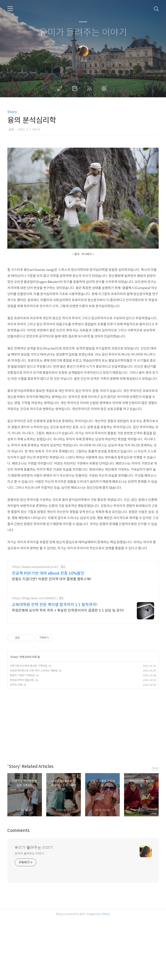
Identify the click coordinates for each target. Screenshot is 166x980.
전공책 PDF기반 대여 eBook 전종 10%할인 (48, 634)
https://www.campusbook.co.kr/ (35, 627)
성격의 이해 (16, 745)
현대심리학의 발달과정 (22, 741)
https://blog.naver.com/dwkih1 (34, 659)
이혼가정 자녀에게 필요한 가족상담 (29, 726)
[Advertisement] (83, 172)
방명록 (75, 88)
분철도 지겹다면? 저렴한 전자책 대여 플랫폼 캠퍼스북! (52, 640)
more (155, 829)
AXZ (82, 974)
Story (12, 112)
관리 (105, 88)
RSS (90, 88)
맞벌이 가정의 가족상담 (22, 736)
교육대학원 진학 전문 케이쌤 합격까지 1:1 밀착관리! (55, 665)
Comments (18, 891)
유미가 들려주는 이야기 (83, 33)
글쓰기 (61, 88)
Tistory (106, 974)
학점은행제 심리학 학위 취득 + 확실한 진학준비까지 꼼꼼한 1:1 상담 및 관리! (68, 671)
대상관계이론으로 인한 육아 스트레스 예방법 (34, 731)
